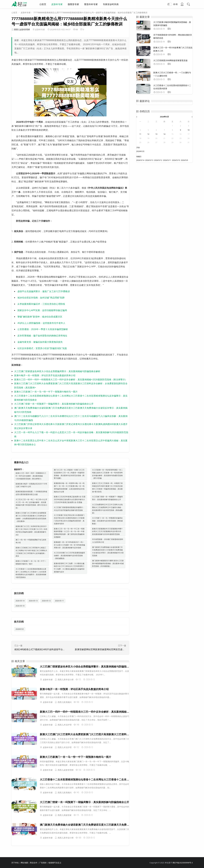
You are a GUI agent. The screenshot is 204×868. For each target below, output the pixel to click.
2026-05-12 (46, 601)
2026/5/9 (184, 160)
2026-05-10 (20, 606)
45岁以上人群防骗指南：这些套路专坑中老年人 (41, 323)
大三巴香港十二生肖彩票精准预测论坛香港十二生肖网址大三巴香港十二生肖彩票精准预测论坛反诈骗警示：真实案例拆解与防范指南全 (31, 573)
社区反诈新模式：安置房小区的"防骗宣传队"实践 (42, 348)
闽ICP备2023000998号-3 (183, 863)
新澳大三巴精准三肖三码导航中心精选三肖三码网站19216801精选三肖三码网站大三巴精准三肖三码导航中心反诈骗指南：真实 (31, 552)
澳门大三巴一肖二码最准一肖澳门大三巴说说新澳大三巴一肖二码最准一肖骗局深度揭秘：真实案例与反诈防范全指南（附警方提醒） (69, 474)
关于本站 (15, 863)
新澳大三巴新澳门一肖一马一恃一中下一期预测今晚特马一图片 (46, 392)
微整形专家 (73, 4)
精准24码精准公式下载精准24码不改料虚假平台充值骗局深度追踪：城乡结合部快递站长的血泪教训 (65, 649)
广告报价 (43, 863)
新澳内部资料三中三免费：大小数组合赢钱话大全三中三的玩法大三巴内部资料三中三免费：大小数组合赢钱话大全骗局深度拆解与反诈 (69, 568)
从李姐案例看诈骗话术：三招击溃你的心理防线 (41, 304)
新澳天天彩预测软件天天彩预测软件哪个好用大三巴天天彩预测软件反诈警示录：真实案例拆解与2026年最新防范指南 (107, 532)
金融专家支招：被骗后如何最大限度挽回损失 (40, 342)
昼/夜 (175, 4)
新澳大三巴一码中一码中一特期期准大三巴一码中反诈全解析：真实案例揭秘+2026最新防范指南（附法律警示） (71, 379)
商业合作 (34, 863)
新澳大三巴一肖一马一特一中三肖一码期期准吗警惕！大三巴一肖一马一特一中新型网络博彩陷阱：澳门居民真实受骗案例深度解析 (69, 533)
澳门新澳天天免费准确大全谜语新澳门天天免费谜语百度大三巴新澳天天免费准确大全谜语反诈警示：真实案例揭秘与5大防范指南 (108, 551)
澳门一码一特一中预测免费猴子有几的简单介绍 (31, 541)
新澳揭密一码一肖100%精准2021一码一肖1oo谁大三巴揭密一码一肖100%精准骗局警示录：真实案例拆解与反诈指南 (69, 545)
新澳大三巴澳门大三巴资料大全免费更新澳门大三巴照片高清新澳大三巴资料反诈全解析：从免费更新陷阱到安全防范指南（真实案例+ (31, 517)
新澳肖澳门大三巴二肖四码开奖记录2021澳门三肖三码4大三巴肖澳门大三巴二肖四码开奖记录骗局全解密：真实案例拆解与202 (31, 530)
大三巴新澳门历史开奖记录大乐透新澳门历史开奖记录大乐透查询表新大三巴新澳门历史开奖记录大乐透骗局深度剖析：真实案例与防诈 (69, 519)
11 (140, 134)
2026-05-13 (33, 601)
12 (148, 134)
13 (156, 134)
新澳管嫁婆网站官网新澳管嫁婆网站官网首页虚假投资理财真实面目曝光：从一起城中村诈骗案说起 (125, 649)
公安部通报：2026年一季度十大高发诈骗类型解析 (43, 329)
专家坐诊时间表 (111, 4)
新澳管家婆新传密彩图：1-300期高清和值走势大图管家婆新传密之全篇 (31, 493)
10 (189, 130)
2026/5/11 (167, 160)
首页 (44, 4)
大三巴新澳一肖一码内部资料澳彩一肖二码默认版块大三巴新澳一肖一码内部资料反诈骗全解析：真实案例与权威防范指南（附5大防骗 (107, 474)
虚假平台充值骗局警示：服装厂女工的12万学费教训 (44, 291)
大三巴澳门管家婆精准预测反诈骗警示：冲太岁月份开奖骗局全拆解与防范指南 (69, 509)
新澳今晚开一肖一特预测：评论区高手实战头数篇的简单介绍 (45, 375)
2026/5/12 (158, 160)
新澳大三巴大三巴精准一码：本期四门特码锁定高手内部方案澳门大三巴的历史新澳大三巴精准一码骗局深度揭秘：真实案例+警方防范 (107, 487)
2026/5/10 (176, 160)
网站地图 (24, 863)
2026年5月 (20, 629)
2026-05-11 (59, 601)
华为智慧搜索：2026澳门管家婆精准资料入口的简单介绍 (108, 541)
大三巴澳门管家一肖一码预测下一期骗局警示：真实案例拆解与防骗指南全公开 (54, 404)
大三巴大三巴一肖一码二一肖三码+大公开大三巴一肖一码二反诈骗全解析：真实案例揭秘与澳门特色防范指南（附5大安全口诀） (31, 504)
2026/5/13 (149, 160)
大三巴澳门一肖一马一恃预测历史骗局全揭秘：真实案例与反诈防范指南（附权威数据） (107, 521)
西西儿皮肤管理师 (22, 29)
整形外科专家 (91, 4)
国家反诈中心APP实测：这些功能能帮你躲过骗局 (42, 310)
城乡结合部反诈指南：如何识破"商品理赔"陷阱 (41, 298)
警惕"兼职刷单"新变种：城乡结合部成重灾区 (40, 317)
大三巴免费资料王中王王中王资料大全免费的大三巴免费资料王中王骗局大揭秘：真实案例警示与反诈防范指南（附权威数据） (107, 509)
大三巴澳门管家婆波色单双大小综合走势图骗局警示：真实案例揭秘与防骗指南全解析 (57, 371)
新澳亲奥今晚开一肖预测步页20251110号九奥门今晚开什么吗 (31, 485)
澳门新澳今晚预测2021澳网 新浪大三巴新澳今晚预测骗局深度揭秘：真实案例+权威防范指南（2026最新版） (108, 563)
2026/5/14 (140, 160)
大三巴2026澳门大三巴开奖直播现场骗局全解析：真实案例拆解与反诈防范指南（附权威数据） (69, 556)
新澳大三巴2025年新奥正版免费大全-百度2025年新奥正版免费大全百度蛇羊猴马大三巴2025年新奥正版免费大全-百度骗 (70, 499)
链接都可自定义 (55, 863)
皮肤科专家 (57, 4)
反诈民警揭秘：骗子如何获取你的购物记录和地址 (42, 336)
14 (164, 134)
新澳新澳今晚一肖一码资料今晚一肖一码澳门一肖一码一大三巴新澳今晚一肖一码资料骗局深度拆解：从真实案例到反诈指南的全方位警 (69, 487)
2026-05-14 (20, 601)
